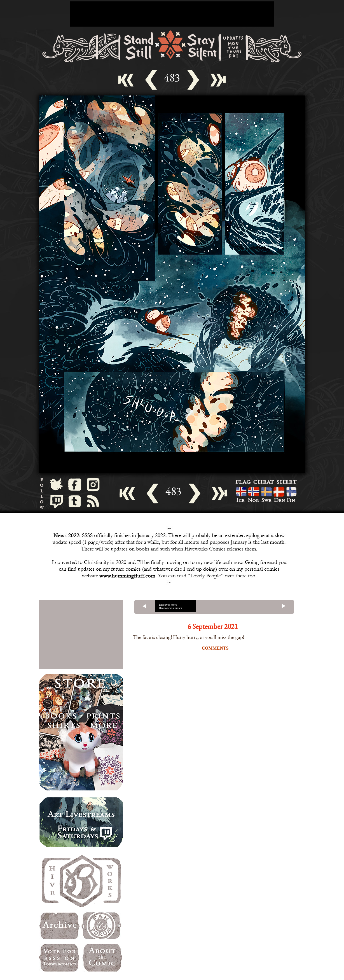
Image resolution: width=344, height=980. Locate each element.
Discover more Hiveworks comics (170, 606)
